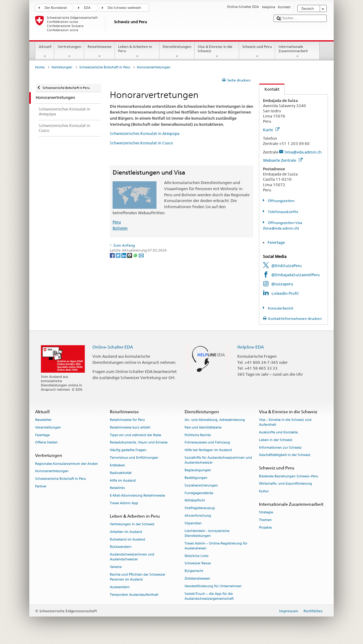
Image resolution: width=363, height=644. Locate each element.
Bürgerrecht (194, 571)
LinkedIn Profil (285, 293)
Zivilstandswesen (197, 579)
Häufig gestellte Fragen (128, 450)
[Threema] (130, 255)
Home (40, 67)
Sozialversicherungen (201, 485)
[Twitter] (119, 255)
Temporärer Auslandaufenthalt (134, 595)
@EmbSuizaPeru (286, 266)
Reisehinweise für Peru (127, 420)
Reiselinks (117, 488)
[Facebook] (113, 255)
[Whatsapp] (136, 255)
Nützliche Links (196, 556)
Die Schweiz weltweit (124, 8)
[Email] (141, 255)
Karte (271, 130)
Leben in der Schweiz (276, 440)
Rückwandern (121, 547)
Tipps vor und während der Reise (135, 435)
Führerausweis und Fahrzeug (207, 443)
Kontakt (269, 89)
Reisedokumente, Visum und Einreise (139, 443)
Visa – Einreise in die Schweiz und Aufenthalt (285, 422)
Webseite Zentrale (283, 160)
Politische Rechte (198, 435)
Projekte (265, 528)
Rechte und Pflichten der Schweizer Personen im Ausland (138, 577)
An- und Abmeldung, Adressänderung (215, 420)
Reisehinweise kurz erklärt (130, 427)
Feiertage (276, 242)
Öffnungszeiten (281, 201)
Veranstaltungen (48, 427)
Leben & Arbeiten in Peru (137, 52)
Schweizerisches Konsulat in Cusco (141, 143)
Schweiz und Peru (257, 52)
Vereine (116, 567)
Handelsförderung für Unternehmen (213, 586)
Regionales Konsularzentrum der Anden (66, 464)
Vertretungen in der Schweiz (132, 524)
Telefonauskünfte (283, 212)
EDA (87, 8)
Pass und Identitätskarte (203, 427)
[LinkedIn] (124, 255)
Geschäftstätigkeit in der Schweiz (285, 455)
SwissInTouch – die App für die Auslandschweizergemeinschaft (209, 596)
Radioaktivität (121, 473)
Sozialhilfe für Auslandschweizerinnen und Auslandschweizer (218, 460)
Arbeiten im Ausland (126, 532)
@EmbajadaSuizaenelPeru (295, 275)
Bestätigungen (196, 478)
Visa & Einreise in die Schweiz (217, 52)
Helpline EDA (251, 347)
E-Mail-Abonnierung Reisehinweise (137, 496)
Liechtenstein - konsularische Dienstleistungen (207, 533)
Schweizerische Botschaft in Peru (105, 67)
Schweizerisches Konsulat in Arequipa (145, 133)
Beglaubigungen (198, 470)
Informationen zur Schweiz (280, 448)
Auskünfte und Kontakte (278, 432)
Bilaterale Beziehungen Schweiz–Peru (289, 476)
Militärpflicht (195, 501)
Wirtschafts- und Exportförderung (286, 484)
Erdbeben (117, 465)
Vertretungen (69, 52)
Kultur (264, 492)
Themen (265, 520)
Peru (117, 222)
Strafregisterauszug (200, 508)
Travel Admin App (124, 503)
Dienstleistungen (177, 52)
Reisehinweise (99, 52)
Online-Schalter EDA (113, 347)
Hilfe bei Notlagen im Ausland (208, 450)
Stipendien (193, 523)
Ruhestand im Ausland (128, 539)
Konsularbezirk (280, 308)
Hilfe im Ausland (123, 481)
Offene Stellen (46, 443)
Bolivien (120, 228)
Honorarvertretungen (52, 471)
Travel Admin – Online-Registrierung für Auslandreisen (216, 546)
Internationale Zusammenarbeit (297, 52)
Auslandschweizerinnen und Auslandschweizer (132, 557)
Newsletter (43, 420)
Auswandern (120, 587)
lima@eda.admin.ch (303, 152)
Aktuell (45, 52)
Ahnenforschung (198, 516)
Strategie (266, 513)
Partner (41, 486)
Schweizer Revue (198, 564)
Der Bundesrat (56, 8)
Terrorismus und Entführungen (134, 458)
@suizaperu (282, 284)
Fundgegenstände (199, 493)
